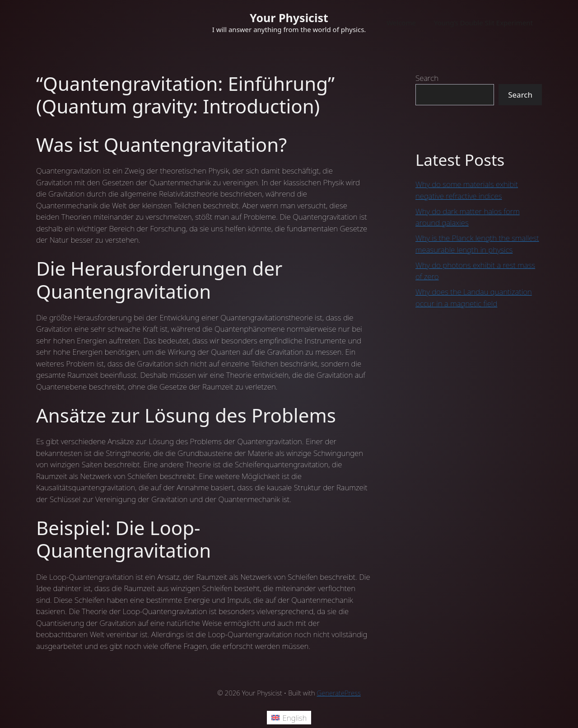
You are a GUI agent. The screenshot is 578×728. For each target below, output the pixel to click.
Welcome (401, 23)
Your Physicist (289, 18)
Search (427, 78)
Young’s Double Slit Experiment (483, 23)
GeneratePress (339, 693)
